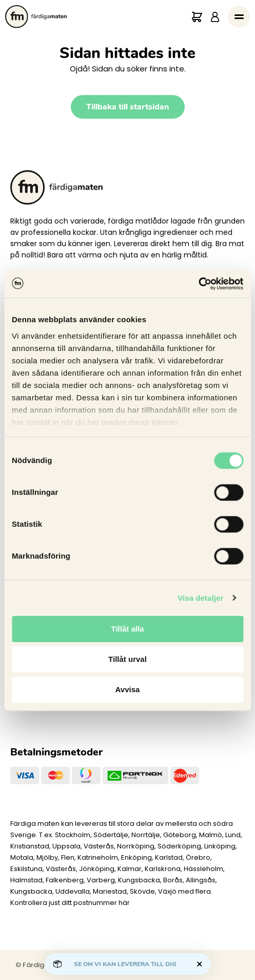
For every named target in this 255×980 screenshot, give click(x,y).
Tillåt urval (128, 659)
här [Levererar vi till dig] (124, 903)
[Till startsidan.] (36, 17)
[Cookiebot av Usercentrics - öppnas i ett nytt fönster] (198, 284)
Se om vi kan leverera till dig (125, 964)
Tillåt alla (128, 629)
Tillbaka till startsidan (128, 107)
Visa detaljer (200, 598)
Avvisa (128, 689)
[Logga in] (215, 17)
